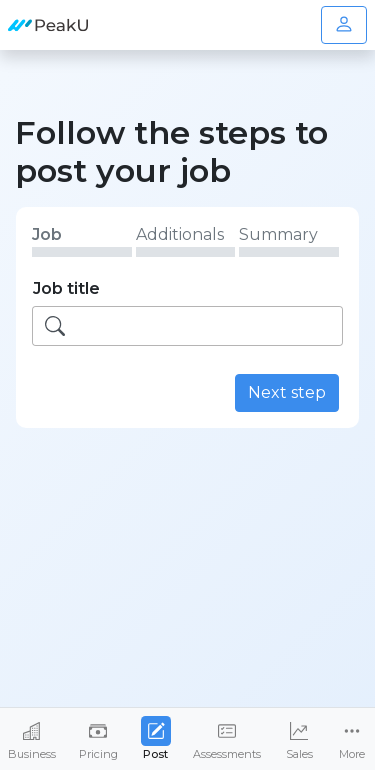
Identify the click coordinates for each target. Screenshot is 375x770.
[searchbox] (210, 326)
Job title (66, 288)
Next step (287, 392)
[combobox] (187, 326)
